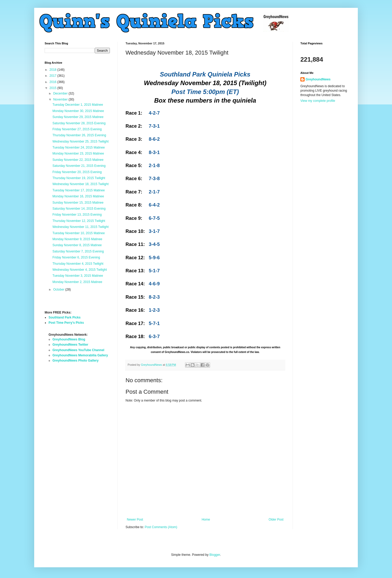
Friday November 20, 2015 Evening (77, 172)
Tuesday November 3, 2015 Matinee (78, 276)
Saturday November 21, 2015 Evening (79, 166)
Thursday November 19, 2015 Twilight (79, 178)
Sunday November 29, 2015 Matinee (78, 117)
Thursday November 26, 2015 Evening (79, 135)
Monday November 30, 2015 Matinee (78, 111)
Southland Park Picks (65, 317)
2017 (54, 76)
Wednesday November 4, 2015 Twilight (80, 270)
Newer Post (135, 520)
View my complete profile (318, 101)
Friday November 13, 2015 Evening (77, 215)
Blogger (215, 555)
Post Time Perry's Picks (66, 323)
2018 (54, 70)
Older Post (276, 520)
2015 (54, 88)
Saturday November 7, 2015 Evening (78, 251)
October (59, 290)
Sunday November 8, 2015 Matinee (77, 245)
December (61, 93)
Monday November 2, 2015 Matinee (77, 282)
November (61, 99)
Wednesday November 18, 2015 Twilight (81, 184)
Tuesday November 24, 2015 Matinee (79, 148)
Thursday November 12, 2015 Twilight (79, 221)
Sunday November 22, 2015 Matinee (78, 160)
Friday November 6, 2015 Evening (76, 257)
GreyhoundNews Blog (69, 339)
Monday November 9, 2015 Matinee (77, 239)
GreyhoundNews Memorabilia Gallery (80, 355)
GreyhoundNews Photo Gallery (76, 361)
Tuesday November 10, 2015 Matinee (79, 233)
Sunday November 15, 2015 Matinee (78, 203)
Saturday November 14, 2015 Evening (79, 209)
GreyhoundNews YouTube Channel (78, 350)
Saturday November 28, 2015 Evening (79, 123)
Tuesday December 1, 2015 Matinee (78, 105)
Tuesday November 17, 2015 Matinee (79, 190)
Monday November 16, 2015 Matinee (78, 196)
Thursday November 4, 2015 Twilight (78, 264)
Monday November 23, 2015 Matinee (78, 154)
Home (206, 520)
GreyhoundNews (318, 79)
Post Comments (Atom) (161, 527)
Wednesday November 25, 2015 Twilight (81, 141)
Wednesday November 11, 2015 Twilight (81, 227)
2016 (54, 82)
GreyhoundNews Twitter (70, 345)
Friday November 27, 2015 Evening (77, 129)
